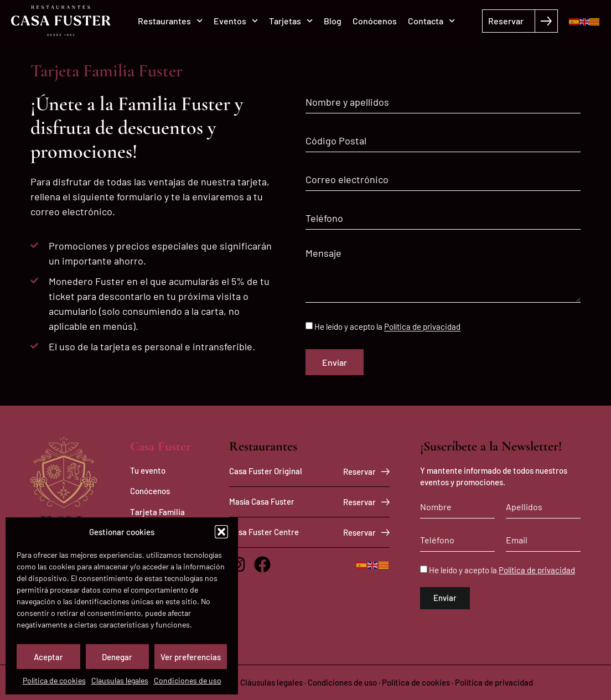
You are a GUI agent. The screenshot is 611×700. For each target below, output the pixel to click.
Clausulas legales (120, 680)
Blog (333, 21)
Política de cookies (54, 680)
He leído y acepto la (387, 327)
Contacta (431, 21)
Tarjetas (291, 21)
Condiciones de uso (188, 680)
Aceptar (48, 657)
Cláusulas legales (271, 682)
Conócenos (375, 21)
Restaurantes (170, 21)
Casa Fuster (160, 446)
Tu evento (148, 470)
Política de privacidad (422, 327)
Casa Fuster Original (266, 471)
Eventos (236, 21)
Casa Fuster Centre (264, 532)
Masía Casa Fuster (262, 501)
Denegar (117, 657)
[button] (221, 532)
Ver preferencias (191, 657)
